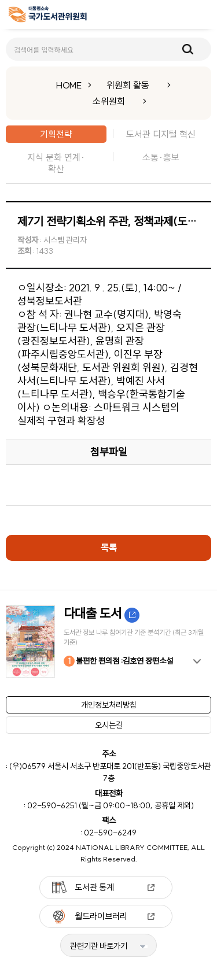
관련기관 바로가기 (99, 946)
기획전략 (56, 134)
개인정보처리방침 (109, 705)
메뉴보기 (200, 15)
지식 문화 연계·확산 (56, 163)
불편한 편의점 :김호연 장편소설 (118, 661)
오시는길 (109, 725)
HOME (69, 85)
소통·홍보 (161, 157)
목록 (109, 548)
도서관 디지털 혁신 (161, 134)
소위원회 (109, 101)
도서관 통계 (94, 887)
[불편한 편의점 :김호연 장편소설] (108, 641)
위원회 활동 (128, 85)
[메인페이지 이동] (48, 16)
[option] (108, 641)
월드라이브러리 (101, 916)
